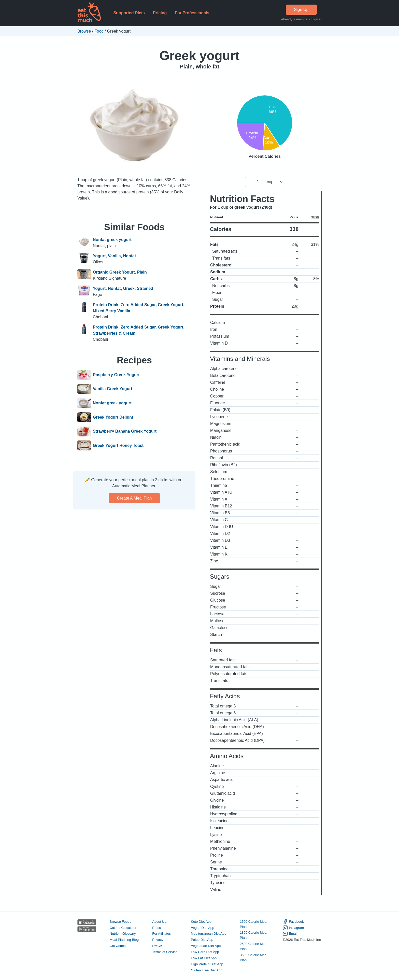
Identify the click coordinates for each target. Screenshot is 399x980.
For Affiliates (161, 934)
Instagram (293, 928)
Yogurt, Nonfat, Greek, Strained (123, 288)
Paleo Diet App (202, 940)
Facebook (293, 922)
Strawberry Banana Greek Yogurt (125, 431)
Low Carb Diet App (205, 952)
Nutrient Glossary (123, 934)
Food (99, 31)
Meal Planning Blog (124, 940)
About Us (159, 922)
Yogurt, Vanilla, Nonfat (115, 256)
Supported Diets (129, 13)
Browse (84, 31)
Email (290, 934)
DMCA (157, 946)
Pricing (160, 13)
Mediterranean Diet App (209, 934)
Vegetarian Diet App (206, 946)
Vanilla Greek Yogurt (113, 389)
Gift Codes (118, 946)
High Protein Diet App (207, 964)
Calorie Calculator (123, 928)
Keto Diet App (201, 922)
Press (156, 928)
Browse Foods (120, 922)
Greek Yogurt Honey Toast (118, 446)
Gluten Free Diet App (207, 970)
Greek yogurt (199, 56)
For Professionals (192, 13)
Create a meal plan (134, 498)
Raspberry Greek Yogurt (116, 375)
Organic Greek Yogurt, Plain (120, 272)
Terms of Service (165, 952)
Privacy (158, 940)
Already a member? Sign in (301, 19)
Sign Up (301, 10)
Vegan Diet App (202, 928)
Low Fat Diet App (204, 958)
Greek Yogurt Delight (113, 417)
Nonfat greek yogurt (112, 240)
